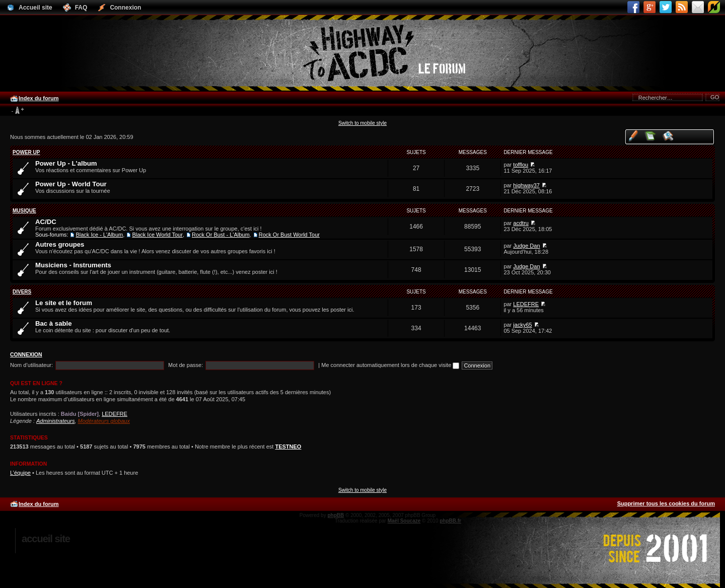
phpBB (336, 515)
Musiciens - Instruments (73, 265)
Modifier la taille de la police (17, 111)
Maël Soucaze (404, 521)
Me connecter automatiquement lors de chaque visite (390, 365)
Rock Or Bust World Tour (289, 235)
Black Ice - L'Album (99, 235)
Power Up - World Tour (71, 184)
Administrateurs (55, 421)
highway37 (526, 185)
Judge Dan (526, 246)
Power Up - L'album (66, 163)
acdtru (521, 223)
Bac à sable (54, 323)
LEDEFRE (526, 304)
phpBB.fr (450, 521)
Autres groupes (60, 244)
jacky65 (522, 325)
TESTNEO (288, 447)
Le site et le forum (64, 303)
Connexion (26, 354)
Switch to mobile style (362, 123)
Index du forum (39, 98)
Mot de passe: (186, 365)
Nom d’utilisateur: (31, 365)
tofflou (521, 165)
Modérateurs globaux (104, 421)
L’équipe (20, 473)
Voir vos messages (633, 136)
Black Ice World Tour (157, 235)
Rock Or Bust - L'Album (221, 235)
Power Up (26, 152)
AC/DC (46, 222)
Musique (24, 211)
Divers (22, 292)
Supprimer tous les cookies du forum (666, 503)
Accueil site (46, 539)
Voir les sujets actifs (668, 136)
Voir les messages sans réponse (651, 136)
